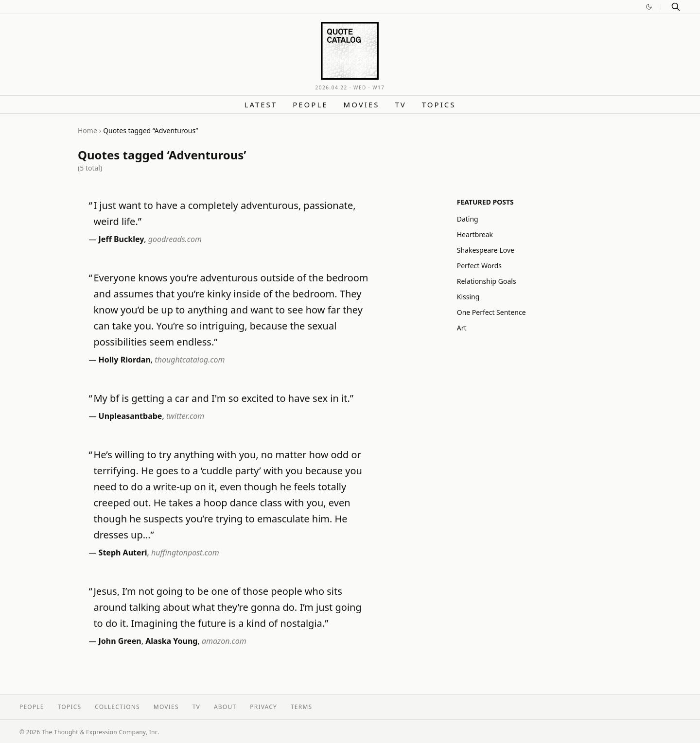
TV (400, 104)
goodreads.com (175, 239)
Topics (439, 104)
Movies (362, 104)
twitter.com (185, 416)
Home (87, 130)
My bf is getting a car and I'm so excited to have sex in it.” (223, 398)
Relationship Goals (487, 281)
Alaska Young (171, 641)
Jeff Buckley (122, 239)
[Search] (676, 7)
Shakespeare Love (486, 250)
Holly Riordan (125, 360)
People (310, 104)
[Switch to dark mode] (649, 7)
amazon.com (224, 641)
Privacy (263, 707)
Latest (261, 104)
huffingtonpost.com (185, 553)
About (225, 707)
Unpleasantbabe (131, 416)
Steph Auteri (123, 553)
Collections (117, 707)
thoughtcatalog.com (190, 360)
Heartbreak (475, 234)
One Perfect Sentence (491, 312)
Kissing (468, 297)
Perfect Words (479, 266)
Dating (468, 219)
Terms (301, 707)
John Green (120, 641)
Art (462, 328)
